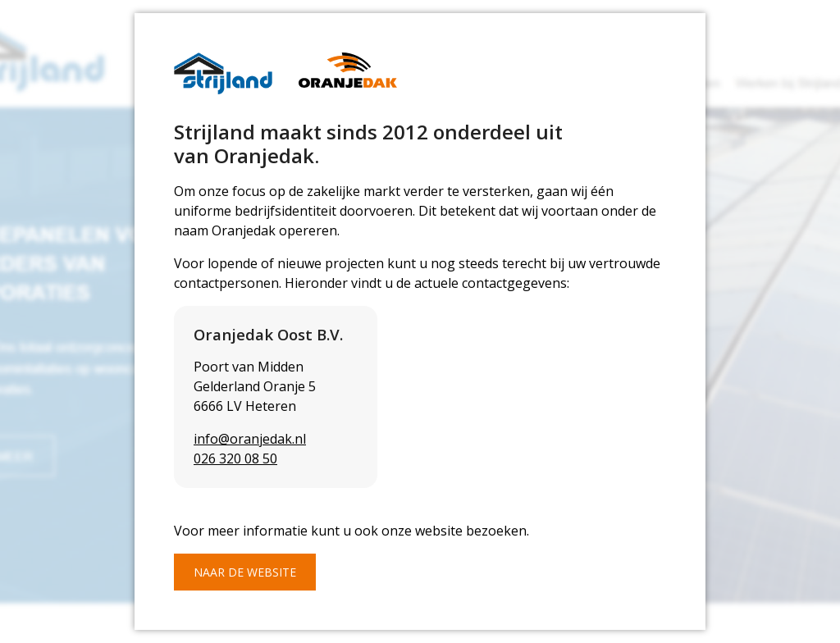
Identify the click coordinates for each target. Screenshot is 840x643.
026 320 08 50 (235, 458)
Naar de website (245, 572)
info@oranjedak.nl (250, 439)
